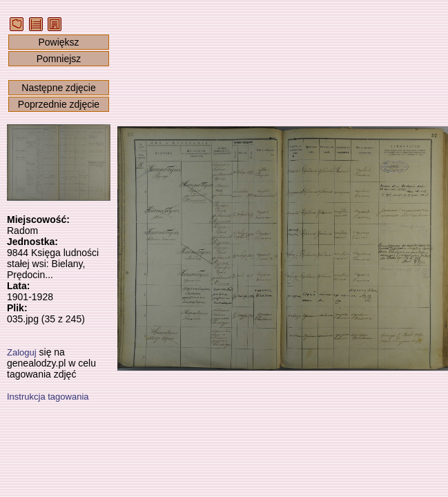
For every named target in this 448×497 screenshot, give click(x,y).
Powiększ (58, 42)
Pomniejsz (59, 59)
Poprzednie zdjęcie (59, 104)
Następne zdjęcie (58, 88)
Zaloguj (22, 352)
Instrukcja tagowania (48, 397)
